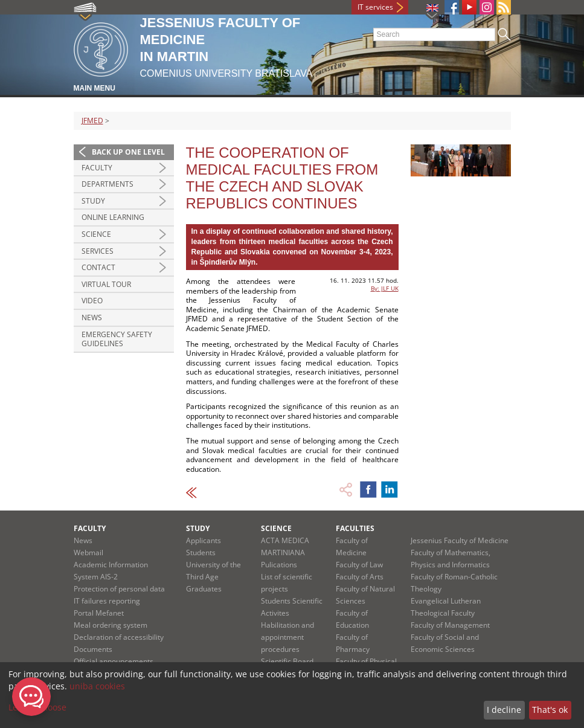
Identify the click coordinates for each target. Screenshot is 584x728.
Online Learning (113, 217)
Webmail (88, 552)
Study (93, 201)
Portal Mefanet (99, 613)
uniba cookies (97, 686)
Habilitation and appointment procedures (287, 637)
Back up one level (128, 152)
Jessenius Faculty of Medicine (460, 540)
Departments (107, 184)
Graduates (204, 589)
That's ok (550, 710)
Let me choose (37, 707)
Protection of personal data (119, 589)
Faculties (355, 528)
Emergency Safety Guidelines (117, 339)
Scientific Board (287, 661)
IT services (375, 7)
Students (201, 552)
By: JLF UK (385, 288)
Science (96, 234)
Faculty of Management (450, 625)
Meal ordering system (111, 625)
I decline (504, 710)
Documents (93, 649)
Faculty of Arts (360, 577)
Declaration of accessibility (119, 637)
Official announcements (114, 661)
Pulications (279, 565)
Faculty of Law (359, 565)
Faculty (97, 168)
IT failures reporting (107, 601)
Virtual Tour (106, 284)
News (92, 317)
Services (98, 251)
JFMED (92, 121)
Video (92, 301)
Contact (98, 267)
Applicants (204, 540)
